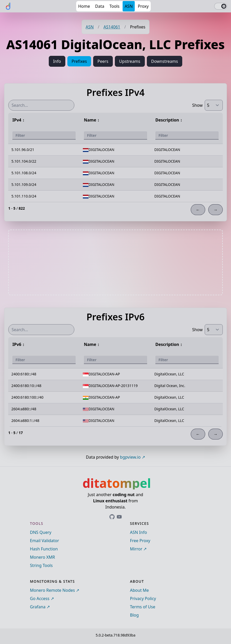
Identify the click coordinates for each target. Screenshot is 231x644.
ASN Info (139, 532)
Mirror (136, 549)
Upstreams (130, 61)
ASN (129, 6)
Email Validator (45, 541)
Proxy (143, 6)
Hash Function (44, 549)
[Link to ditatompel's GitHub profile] (112, 517)
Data (100, 6)
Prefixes (79, 61)
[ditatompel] (8, 6)
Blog (134, 615)
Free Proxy (140, 541)
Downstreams (165, 61)
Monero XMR (42, 557)
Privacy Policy (143, 598)
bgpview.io (130, 457)
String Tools (41, 565)
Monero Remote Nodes (52, 590)
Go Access (40, 598)
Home (84, 6)
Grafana (38, 607)
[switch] (221, 6)
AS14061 (112, 27)
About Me (140, 590)
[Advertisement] (116, 262)
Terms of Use (143, 607)
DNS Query (41, 532)
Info (57, 61)
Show (197, 105)
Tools (114, 6)
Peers (103, 61)
